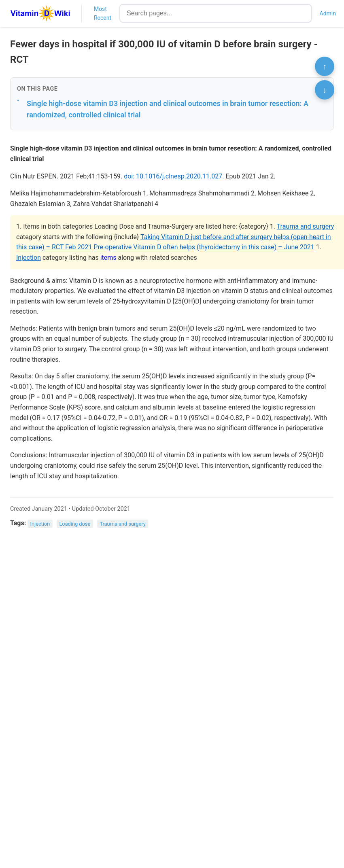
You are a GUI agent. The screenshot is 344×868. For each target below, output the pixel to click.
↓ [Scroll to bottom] (325, 90)
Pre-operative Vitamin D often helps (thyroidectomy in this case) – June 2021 (204, 247)
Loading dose (75, 523)
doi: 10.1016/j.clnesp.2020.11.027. (174, 176)
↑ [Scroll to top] (325, 66)
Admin (328, 13)
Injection (29, 258)
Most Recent (103, 13)
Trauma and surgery (306, 226)
